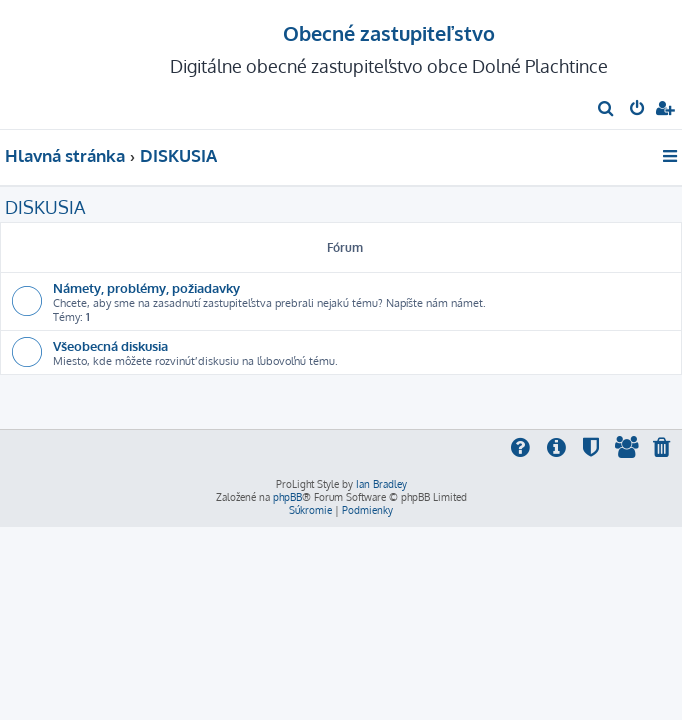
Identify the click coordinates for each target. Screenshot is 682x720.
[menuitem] (606, 110)
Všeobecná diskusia (110, 345)
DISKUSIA (45, 207)
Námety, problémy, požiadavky (146, 287)
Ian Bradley (381, 484)
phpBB (287, 497)
